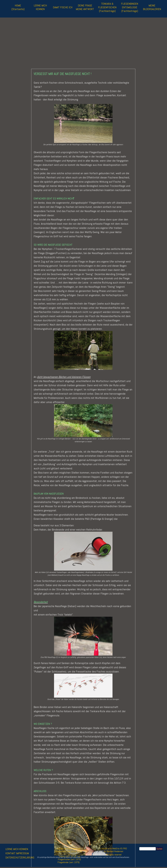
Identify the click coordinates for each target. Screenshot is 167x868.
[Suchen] (148, 849)
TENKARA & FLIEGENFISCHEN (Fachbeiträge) (107, 7)
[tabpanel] (24, 855)
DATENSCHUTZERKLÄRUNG (20, 857)
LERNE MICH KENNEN (40, 7)
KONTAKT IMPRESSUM (17, 853)
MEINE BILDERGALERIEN (152, 7)
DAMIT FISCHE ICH (63, 7)
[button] (83, 775)
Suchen (159, 849)
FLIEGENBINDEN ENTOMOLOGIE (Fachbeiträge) (130, 7)
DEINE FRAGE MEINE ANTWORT (85, 7)
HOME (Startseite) (18, 7)
